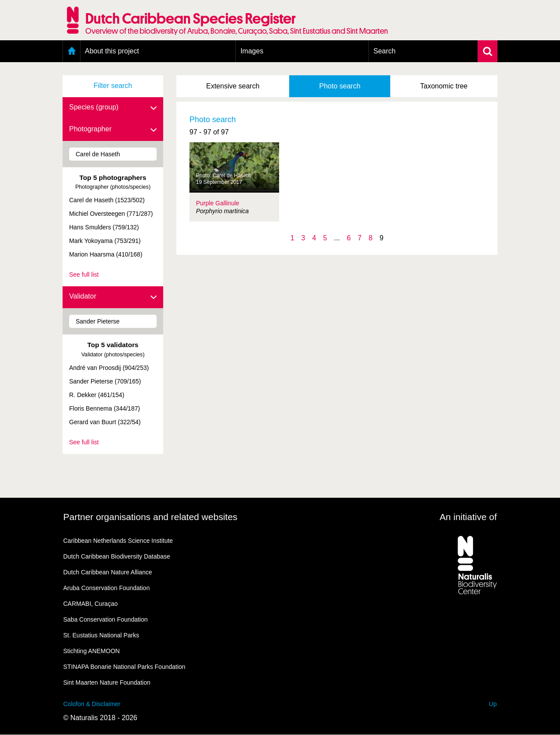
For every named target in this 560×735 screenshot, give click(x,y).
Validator (113, 297)
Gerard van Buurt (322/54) (105, 422)
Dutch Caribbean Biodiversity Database (117, 556)
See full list (84, 274)
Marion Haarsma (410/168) (106, 254)
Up (493, 704)
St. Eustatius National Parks (101, 635)
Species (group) (113, 108)
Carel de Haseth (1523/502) (107, 200)
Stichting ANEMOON (92, 651)
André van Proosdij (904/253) (109, 368)
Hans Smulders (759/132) (104, 227)
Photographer (113, 130)
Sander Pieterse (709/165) (105, 381)
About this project (112, 51)
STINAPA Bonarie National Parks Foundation (124, 667)
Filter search (113, 86)
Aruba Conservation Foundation (107, 588)
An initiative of (468, 517)
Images (252, 51)
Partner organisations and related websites (150, 517)
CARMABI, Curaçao (91, 604)
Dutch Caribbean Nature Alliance (108, 572)
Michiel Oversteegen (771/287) (111, 214)
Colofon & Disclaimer (92, 704)
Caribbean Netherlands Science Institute (118, 541)
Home (72, 51)
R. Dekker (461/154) (97, 395)
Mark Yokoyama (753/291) (105, 241)
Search (384, 51)
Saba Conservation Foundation (106, 619)
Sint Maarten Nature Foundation (107, 682)
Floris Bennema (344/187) (105, 408)
